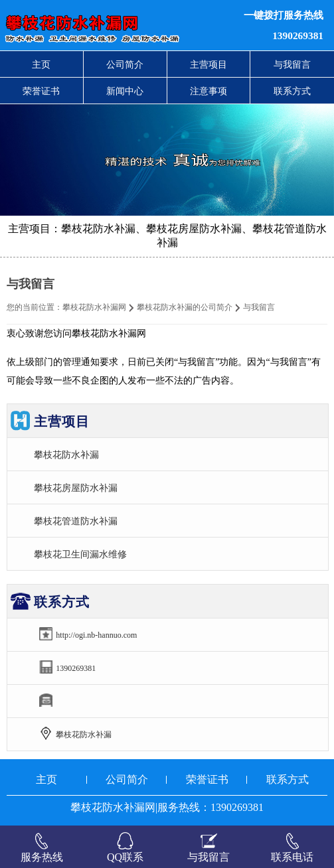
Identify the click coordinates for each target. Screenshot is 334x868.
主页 (41, 64)
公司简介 (125, 64)
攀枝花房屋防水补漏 (76, 488)
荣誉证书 (41, 91)
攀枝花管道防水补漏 (76, 521)
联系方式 (292, 91)
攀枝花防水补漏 (66, 455)
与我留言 (292, 64)
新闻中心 (125, 91)
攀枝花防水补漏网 (94, 307)
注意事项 (209, 91)
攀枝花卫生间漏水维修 (80, 554)
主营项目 (209, 64)
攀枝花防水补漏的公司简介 (185, 307)
